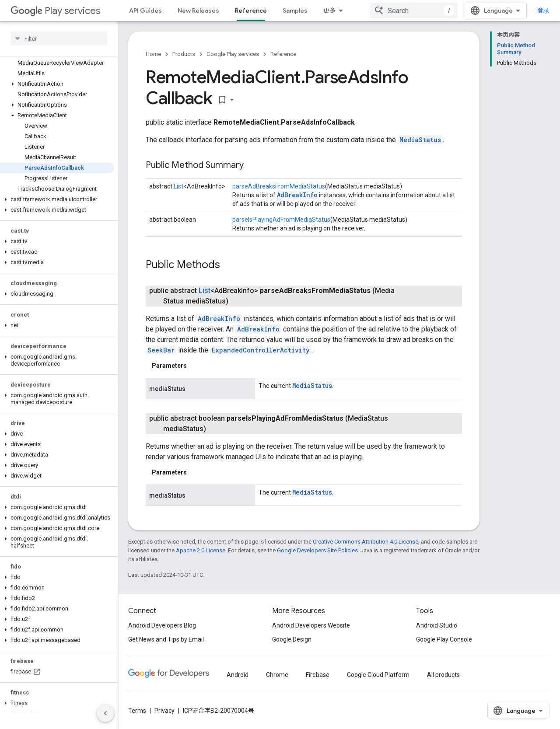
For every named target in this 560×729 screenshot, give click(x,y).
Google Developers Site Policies (317, 550)
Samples (295, 10)
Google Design (292, 639)
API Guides (145, 10)
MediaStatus (420, 140)
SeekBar (161, 350)
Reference (283, 54)
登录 (543, 10)
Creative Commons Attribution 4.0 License (366, 542)
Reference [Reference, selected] (251, 10)
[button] (57, 84)
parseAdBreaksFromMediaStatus (279, 186)
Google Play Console (444, 639)
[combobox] (414, 10)
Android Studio (437, 625)
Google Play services (233, 54)
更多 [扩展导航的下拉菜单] (329, 10)
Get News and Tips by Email (166, 639)
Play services (55, 11)
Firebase (318, 675)
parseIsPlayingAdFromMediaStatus (281, 220)
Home (153, 54)
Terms (137, 711)
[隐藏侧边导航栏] (105, 713)
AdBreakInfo (297, 195)
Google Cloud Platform (378, 675)
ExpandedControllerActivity (261, 350)
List (178, 186)
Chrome (277, 675)
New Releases (198, 10)
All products (443, 675)
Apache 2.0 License (201, 550)
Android (238, 675)
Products (184, 54)
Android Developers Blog (162, 625)
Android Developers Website (311, 625)
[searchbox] (59, 38)
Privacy (164, 711)
